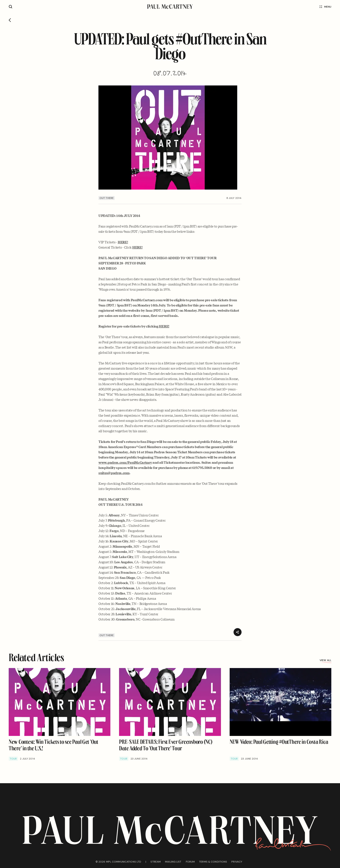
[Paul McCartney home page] (170, 7)
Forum (190, 862)
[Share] (238, 632)
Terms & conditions (213, 862)
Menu (325, 7)
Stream (156, 862)
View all (325, 660)
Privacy (237, 862)
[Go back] (10, 20)
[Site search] (11, 7)
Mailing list (173, 862)
